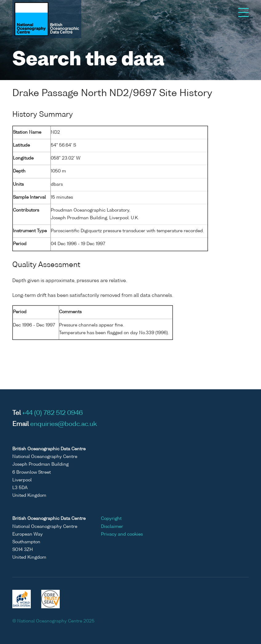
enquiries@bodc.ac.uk (64, 424)
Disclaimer (112, 527)
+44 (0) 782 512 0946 (52, 413)
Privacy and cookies (122, 534)
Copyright (111, 519)
